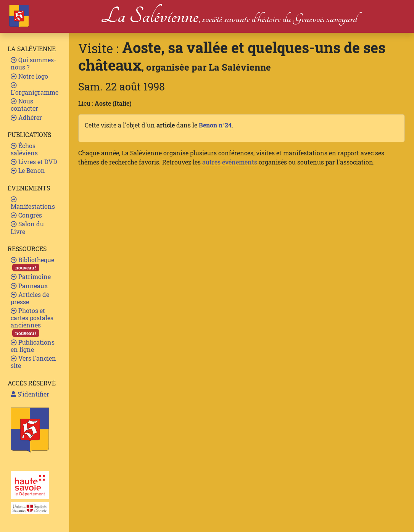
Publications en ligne (33, 346)
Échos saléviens (24, 149)
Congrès (26, 215)
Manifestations (33, 203)
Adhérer (26, 117)
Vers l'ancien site (33, 362)
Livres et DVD (34, 162)
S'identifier (30, 394)
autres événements (230, 162)
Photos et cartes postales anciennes (32, 322)
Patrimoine (31, 276)
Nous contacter (24, 105)
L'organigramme (35, 89)
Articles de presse (30, 298)
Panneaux (29, 286)
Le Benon (28, 170)
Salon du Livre (27, 227)
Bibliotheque (32, 264)
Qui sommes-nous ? (33, 63)
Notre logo (29, 76)
